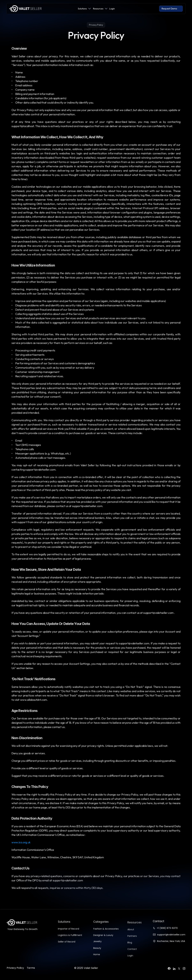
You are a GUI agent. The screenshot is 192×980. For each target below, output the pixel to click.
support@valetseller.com (171, 935)
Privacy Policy (15, 974)
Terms (31, 974)
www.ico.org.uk (21, 842)
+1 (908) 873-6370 (167, 928)
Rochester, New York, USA (171, 941)
